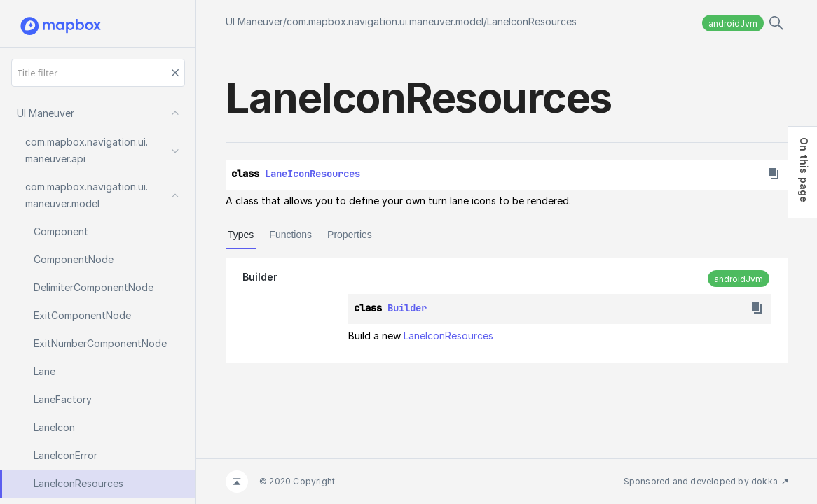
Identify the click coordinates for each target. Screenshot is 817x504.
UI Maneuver (254, 21)
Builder (260, 277)
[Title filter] (98, 73)
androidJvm (733, 23)
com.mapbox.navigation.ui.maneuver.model (385, 21)
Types (241, 234)
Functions (290, 234)
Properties (350, 234)
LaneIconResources (532, 21)
